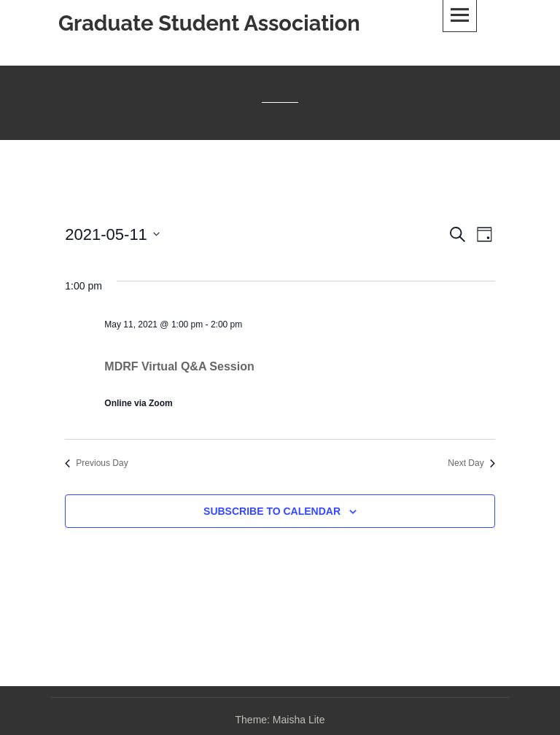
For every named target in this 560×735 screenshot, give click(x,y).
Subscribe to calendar (272, 511)
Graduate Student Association (209, 23)
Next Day (471, 463)
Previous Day (96, 463)
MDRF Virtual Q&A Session (179, 366)
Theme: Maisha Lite (280, 720)
